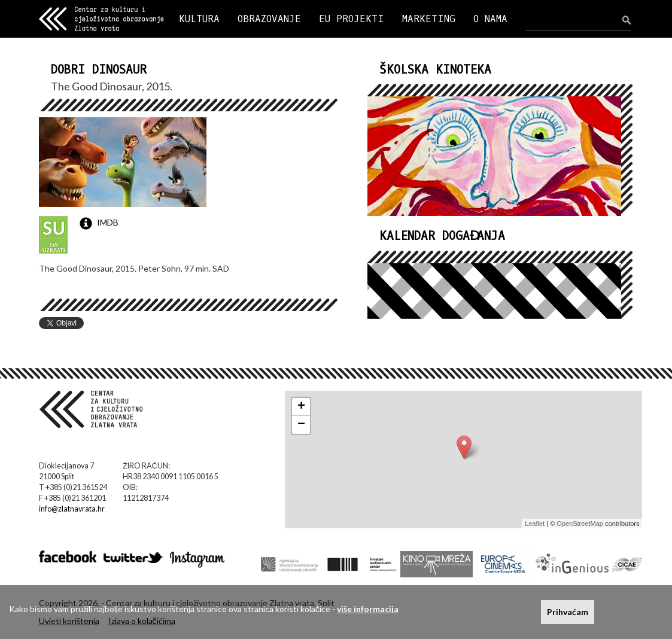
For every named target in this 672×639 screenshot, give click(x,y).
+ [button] (301, 407)
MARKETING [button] (429, 19)
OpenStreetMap (580, 524)
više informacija (368, 609)
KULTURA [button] (199, 19)
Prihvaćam (568, 612)
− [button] (301, 425)
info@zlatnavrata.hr (72, 509)
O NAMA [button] (490, 19)
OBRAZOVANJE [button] (269, 19)
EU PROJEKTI (352, 19)
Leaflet (535, 524)
